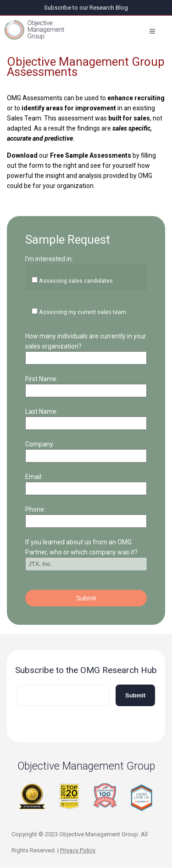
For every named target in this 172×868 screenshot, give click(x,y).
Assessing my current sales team (83, 312)
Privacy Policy (78, 850)
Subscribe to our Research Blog (86, 8)
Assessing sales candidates (76, 281)
